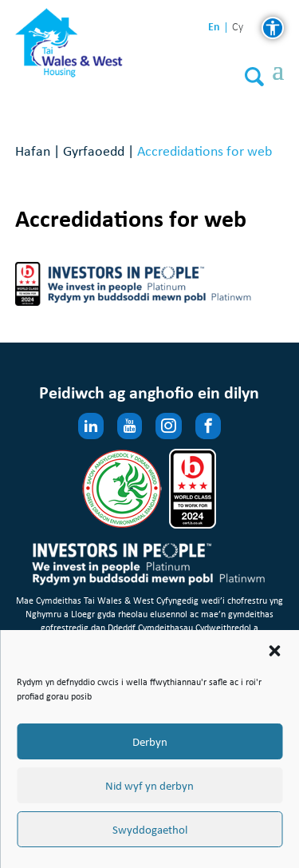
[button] (274, 651)
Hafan (33, 151)
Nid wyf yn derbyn (149, 786)
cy (238, 28)
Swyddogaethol (150, 830)
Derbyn (150, 742)
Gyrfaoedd (94, 151)
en (214, 27)
